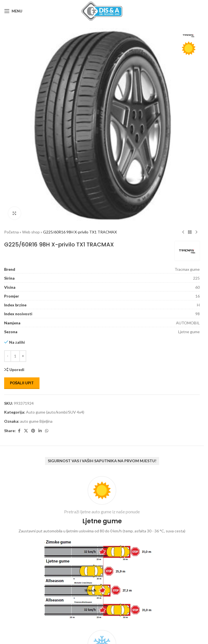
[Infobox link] (102, 549)
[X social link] (26, 431)
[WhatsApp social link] (47, 431)
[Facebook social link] (19, 431)
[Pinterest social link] (33, 431)
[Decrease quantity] (8, 356)
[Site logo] (102, 11)
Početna (11, 232)
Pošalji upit (22, 383)
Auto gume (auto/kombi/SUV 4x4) (55, 412)
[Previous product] (183, 232)
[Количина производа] (15, 356)
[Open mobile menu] (13, 11)
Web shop (31, 232)
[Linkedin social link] (40, 431)
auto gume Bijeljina (36, 421)
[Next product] (196, 232)
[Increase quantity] (23, 356)
